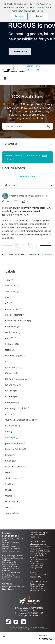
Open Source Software (40, 575)
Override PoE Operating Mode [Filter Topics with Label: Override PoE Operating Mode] (20, 420)
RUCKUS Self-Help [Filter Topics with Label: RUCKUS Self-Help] (14, 467)
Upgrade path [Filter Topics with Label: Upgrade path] (12, 502)
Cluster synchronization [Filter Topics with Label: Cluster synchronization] (17, 321)
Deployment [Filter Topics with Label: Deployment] (11, 332)
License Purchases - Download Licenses (12, 548)
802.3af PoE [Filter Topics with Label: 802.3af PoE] (11, 286)
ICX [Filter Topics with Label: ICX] (7, 361)
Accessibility (35, 577)
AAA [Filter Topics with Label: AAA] (7, 297)
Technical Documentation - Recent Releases (10, 562)
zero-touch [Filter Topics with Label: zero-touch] (10, 513)
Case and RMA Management (36, 567)
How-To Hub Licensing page (13, 539)
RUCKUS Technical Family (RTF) (11, 574)
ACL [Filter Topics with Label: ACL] (7, 303)
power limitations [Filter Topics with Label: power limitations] (14, 443)
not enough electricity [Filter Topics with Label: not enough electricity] (16, 408)
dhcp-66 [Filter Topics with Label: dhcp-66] (9, 338)
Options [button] (51, 144)
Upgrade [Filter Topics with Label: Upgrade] (9, 496)
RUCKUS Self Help (30, 71)
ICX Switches (10, 144)
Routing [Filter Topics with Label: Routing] (9, 461)
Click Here (38, 7)
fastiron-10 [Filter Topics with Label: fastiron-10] (10, 344)
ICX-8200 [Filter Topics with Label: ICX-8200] (9, 396)
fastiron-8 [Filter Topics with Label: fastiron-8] (10, 350)
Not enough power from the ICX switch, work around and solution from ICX (26, 211)
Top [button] (4, 637)
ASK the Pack (38, 71)
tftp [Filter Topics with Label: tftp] (7, 490)
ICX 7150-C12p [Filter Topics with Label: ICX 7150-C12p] (12, 367)
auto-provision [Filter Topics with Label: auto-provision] (12, 309)
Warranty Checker (38, 586)
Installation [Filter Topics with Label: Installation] (11, 402)
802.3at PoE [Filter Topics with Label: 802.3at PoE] (11, 291)
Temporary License (11, 551)
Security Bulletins (10, 566)
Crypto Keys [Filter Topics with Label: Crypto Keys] (11, 326)
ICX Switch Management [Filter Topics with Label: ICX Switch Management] (17, 379)
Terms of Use (10, 629)
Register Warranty (38, 584)
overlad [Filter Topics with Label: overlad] (9, 414)
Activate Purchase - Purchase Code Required (39, 555)
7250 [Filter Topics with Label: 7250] (8, 280)
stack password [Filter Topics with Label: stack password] (13, 478)
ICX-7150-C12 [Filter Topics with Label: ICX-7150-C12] (12, 385)
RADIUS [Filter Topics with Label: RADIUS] (9, 455)
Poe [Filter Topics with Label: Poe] (7, 431)
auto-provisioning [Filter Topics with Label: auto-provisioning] (14, 315)
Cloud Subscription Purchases (39, 560)
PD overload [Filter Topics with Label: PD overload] (11, 426)
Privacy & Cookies (22, 629)
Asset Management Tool (41, 547)
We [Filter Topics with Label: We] (7, 507)
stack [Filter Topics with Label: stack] (8, 472)
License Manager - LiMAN (11, 543)
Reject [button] (40, 16)
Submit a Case (36, 564)
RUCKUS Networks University (11, 578)
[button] (19, 16)
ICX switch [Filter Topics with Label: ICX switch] (10, 373)
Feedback (34, 537)
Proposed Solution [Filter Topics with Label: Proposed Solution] (14, 449)
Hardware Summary (39, 549)
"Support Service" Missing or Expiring (38, 589)
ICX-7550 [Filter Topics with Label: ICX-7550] (9, 391)
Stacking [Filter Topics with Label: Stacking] (9, 484)
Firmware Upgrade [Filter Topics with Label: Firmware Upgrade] (14, 356)
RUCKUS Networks (29, 608)
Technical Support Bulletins (11, 569)
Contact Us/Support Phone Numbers (39, 534)
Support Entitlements (40, 551)
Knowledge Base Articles (14, 558)
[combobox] (27, 126)
